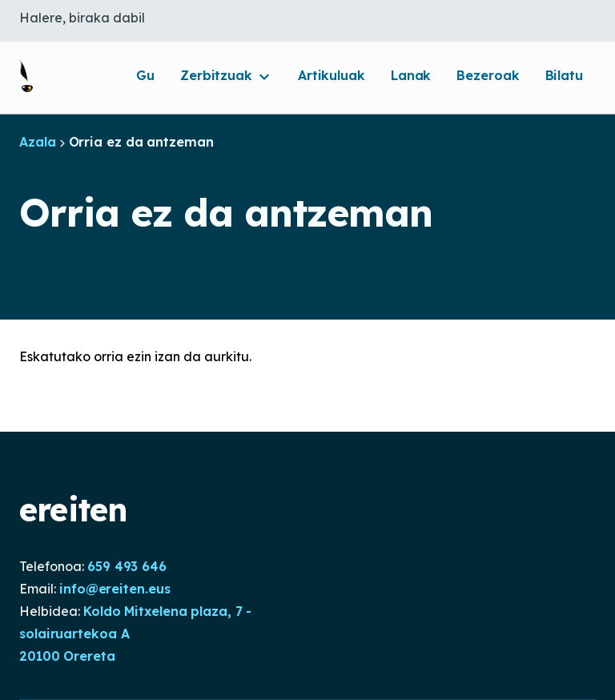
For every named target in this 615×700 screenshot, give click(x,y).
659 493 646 (127, 566)
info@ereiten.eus (115, 589)
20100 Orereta (67, 656)
